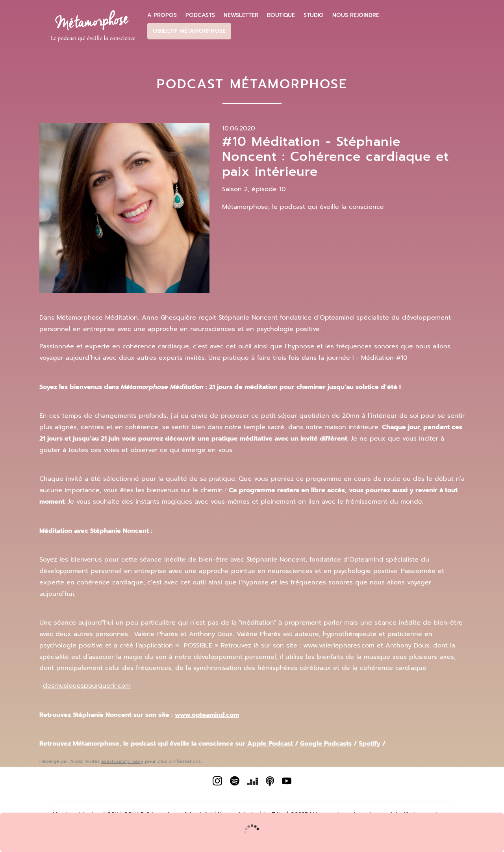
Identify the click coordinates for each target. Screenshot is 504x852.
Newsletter (241, 15)
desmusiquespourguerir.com (87, 686)
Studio (314, 15)
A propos (162, 15)
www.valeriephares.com (339, 646)
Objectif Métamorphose (189, 31)
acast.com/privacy (122, 761)
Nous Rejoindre (356, 15)
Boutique (281, 15)
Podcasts (200, 15)
